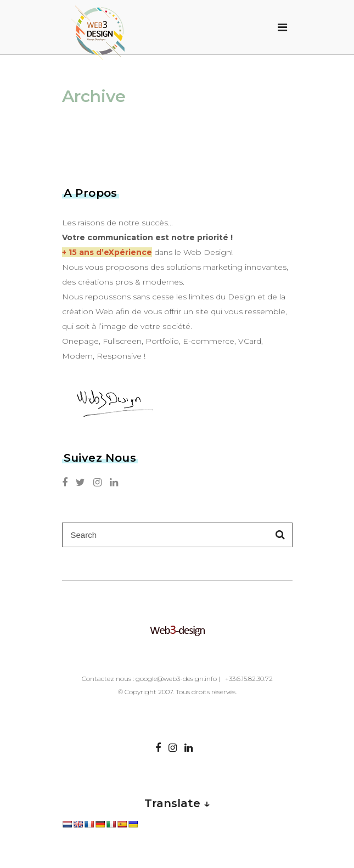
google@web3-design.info (176, 679)
